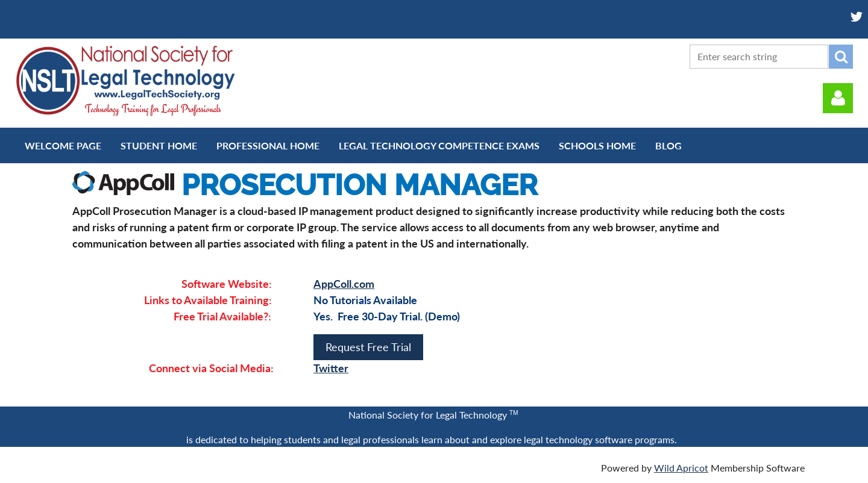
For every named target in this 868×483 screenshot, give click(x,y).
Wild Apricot (681, 468)
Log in (838, 98)
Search (841, 57)
